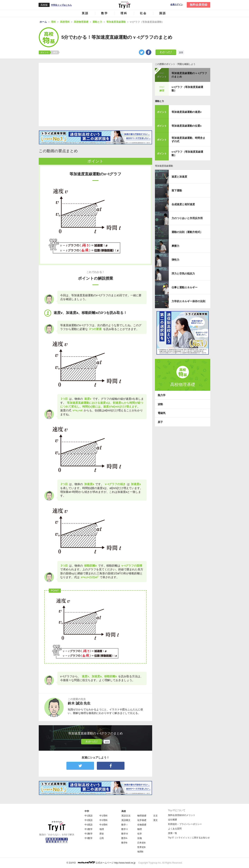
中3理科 (103, 825)
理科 (124, 13)
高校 (124, 811)
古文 (155, 816)
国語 (163, 13)
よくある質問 (175, 829)
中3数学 (89, 838)
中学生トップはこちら (61, 5)
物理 (140, 829)
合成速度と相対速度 (183, 204)
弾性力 (175, 260)
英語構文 (126, 820)
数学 (105, 13)
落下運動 (177, 190)
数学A (124, 838)
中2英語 (89, 820)
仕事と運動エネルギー (185, 287)
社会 (143, 13)
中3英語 (89, 825)
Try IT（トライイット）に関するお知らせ (189, 838)
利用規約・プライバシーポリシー (185, 824)
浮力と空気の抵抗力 (183, 273)
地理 (102, 829)
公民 (102, 838)
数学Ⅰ (125, 825)
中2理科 (103, 820)
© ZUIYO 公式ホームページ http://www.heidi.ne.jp (101, 863)
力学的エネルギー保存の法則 (188, 301)
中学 (87, 811)
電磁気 (162, 413)
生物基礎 (142, 825)
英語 (85, 13)
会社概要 (173, 820)
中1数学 (89, 829)
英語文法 (126, 816)
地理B (140, 852)
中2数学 (89, 834)
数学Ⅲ (125, 834)
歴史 (102, 834)
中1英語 (89, 816)
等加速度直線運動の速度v (186, 112)
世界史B (141, 847)
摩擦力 (175, 246)
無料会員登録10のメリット (182, 815)
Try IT (124, 5)
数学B (124, 843)
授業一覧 (173, 833)
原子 (160, 422)
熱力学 (162, 395)
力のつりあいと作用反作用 (187, 218)
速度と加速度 (179, 177)
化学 (140, 834)
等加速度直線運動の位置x (186, 126)
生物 (140, 838)
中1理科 (103, 816)
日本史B (141, 843)
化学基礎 (142, 820)
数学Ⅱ (125, 829)
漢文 (155, 820)
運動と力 (159, 101)
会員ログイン (177, 5)
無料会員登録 (199, 5)
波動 (160, 404)
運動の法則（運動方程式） (187, 232)
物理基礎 (142, 816)
